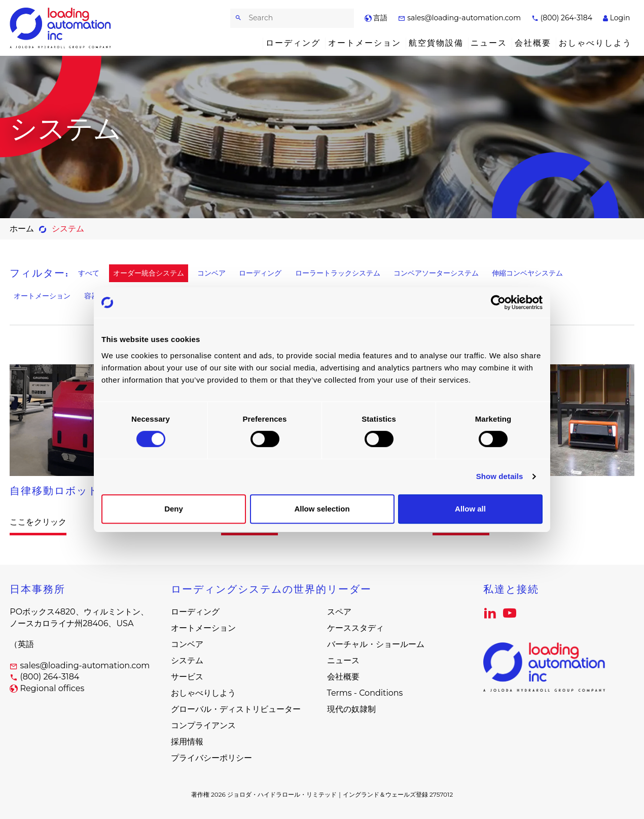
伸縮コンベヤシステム (527, 273)
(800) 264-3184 (562, 18)
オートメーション (365, 43)
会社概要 (533, 43)
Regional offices (52, 688)
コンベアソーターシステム (436, 273)
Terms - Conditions (365, 693)
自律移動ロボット (54, 491)
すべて (89, 273)
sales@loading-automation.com (459, 18)
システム (187, 660)
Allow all (470, 509)
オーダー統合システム (149, 273)
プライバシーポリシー (211, 758)
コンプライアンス (203, 725)
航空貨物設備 (436, 43)
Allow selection (322, 509)
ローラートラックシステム (338, 273)
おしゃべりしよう (595, 43)
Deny (174, 509)
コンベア (211, 273)
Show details (500, 476)
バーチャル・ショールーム (376, 644)
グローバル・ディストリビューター (236, 709)
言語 (376, 18)
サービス (187, 677)
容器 (91, 296)
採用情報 (187, 742)
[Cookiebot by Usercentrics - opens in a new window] (498, 302)
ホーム (22, 229)
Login (616, 18)
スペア (339, 612)
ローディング (293, 43)
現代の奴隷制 (351, 709)
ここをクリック (38, 522)
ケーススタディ (355, 628)
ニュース (489, 43)
